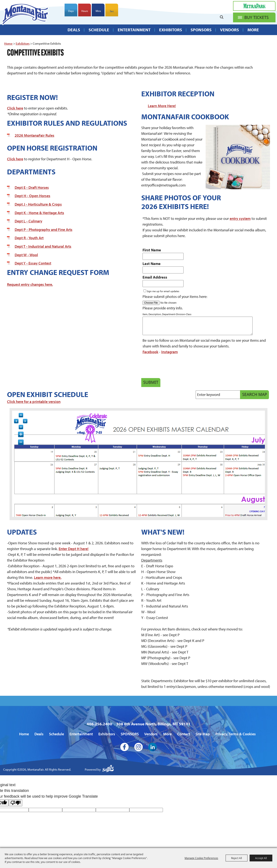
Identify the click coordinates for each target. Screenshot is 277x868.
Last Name (152, 264)
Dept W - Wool (26, 255)
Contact (184, 734)
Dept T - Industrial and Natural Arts (43, 246)
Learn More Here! (162, 106)
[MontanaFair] (26, 15)
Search (222, 17)
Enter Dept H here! (74, 549)
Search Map (255, 394)
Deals (74, 31)
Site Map (203, 734)
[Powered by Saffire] (108, 769)
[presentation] (174, 367)
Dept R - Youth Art (29, 238)
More (253, 31)
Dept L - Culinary (28, 221)
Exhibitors (171, 31)
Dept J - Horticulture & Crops (38, 204)
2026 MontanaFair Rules (35, 135)
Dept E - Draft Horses (32, 187)
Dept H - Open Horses (33, 196)
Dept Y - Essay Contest (33, 263)
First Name (152, 250)
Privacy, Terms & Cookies (236, 734)
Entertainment (134, 31)
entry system (240, 218)
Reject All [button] (237, 858)
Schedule (99, 31)
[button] (238, 157)
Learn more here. (48, 577)
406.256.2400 (99, 724)
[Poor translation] (16, 803)
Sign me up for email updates (163, 291)
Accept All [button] (261, 858)
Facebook (150, 352)
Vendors (230, 31)
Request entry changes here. (30, 284)
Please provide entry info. (163, 308)
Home (8, 43)
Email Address (155, 277)
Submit (151, 382)
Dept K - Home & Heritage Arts (39, 213)
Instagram (170, 352)
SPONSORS (201, 31)
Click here (15, 108)
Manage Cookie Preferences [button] (201, 858)
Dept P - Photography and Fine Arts (44, 230)
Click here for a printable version (34, 402)
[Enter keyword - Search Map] (219, 395)
